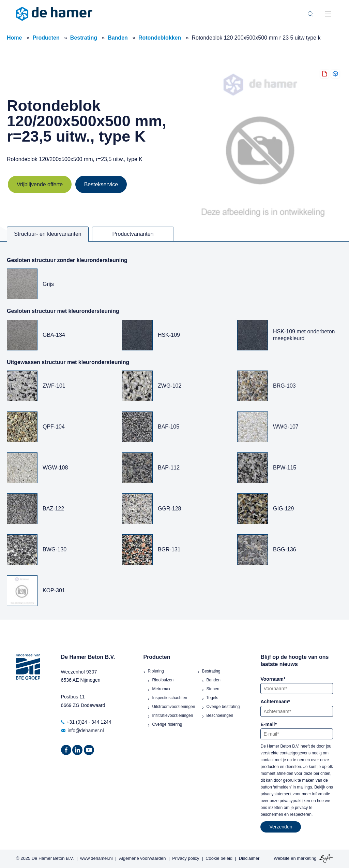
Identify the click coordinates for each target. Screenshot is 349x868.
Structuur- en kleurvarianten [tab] (48, 234)
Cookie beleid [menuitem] (219, 858)
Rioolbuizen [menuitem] (163, 680)
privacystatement (276, 794)
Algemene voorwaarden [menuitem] (142, 858)
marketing (307, 858)
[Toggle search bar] (310, 14)
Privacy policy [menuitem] (186, 858)
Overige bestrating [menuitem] (223, 707)
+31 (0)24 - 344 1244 (86, 722)
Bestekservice (101, 184)
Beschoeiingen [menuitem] (220, 715)
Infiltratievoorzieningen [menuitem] (172, 715)
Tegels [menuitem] (212, 698)
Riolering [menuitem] (156, 671)
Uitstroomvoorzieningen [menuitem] (173, 707)
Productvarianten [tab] (133, 234)
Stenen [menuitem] (213, 689)
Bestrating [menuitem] (211, 671)
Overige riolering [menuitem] (167, 724)
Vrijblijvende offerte (40, 184)
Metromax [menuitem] (161, 689)
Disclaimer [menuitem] (249, 858)
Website (282, 858)
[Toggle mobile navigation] (328, 14)
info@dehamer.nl (82, 730)
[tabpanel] (174, 430)
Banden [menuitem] (213, 680)
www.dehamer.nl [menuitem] (96, 858)
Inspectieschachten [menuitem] (170, 698)
